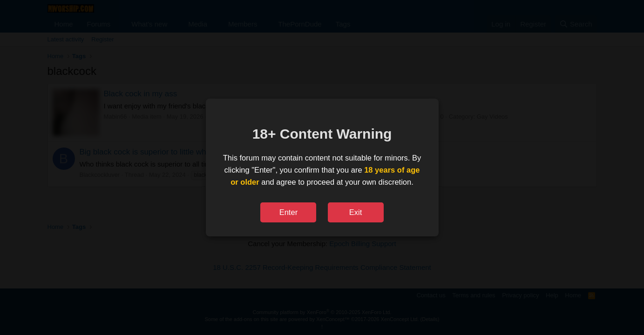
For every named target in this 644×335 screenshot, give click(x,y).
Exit (356, 212)
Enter (288, 212)
